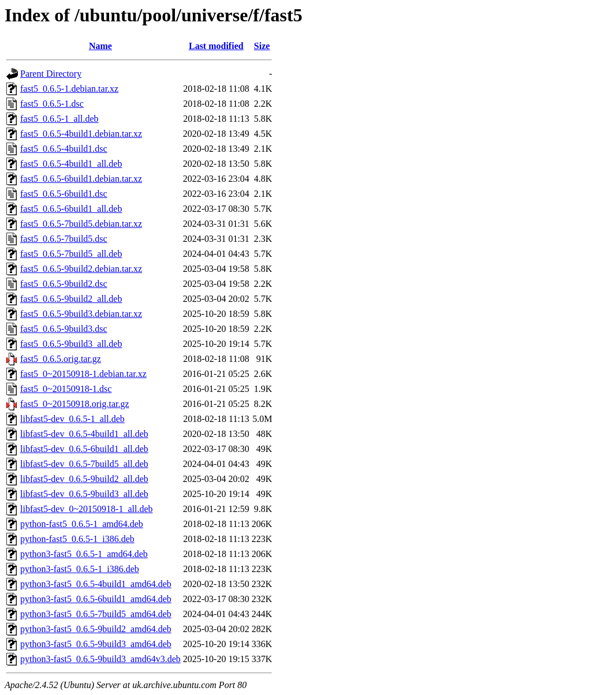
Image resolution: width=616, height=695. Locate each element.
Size (262, 46)
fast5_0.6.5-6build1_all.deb (71, 209)
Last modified (216, 46)
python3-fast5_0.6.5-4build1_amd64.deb (96, 584)
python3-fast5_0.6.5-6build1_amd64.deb (96, 599)
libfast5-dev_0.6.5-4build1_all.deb (84, 434)
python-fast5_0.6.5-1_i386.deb (77, 539)
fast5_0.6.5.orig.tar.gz (61, 359)
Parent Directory (51, 74)
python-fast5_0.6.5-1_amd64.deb (82, 524)
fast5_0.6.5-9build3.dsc (64, 329)
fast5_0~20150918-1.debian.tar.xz (83, 374)
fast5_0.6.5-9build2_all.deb (71, 299)
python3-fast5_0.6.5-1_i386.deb (80, 569)
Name (100, 46)
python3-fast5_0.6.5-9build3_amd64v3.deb (100, 659)
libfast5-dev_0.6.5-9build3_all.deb (84, 494)
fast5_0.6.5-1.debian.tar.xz (69, 89)
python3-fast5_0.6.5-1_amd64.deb (84, 554)
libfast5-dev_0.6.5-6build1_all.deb (84, 449)
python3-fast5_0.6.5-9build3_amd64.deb (96, 644)
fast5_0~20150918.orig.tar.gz (75, 404)
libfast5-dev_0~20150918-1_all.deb (87, 509)
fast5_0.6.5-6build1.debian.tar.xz (81, 179)
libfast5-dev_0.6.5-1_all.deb (72, 419)
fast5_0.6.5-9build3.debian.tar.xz (81, 314)
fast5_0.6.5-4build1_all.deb (71, 164)
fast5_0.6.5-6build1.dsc (64, 194)
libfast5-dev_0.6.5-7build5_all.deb (84, 464)
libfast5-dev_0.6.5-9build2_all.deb (84, 479)
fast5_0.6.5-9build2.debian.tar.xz (81, 269)
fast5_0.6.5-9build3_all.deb (71, 344)
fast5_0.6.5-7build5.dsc (64, 239)
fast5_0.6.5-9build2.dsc (64, 284)
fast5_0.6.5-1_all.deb (59, 119)
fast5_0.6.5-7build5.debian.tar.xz (81, 224)
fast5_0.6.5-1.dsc (52, 104)
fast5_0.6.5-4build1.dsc (64, 149)
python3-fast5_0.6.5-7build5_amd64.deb (96, 614)
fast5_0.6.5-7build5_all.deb (71, 254)
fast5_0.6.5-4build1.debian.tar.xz (81, 134)
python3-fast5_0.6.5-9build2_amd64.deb (96, 629)
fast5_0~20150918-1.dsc (66, 389)
